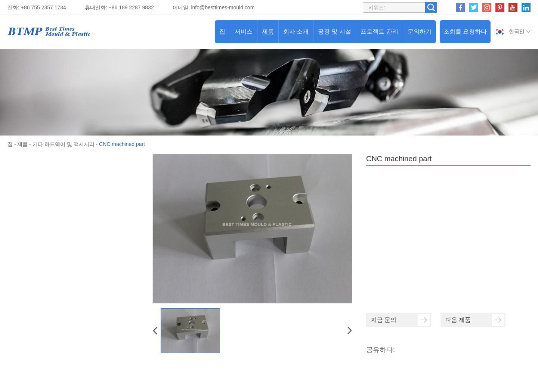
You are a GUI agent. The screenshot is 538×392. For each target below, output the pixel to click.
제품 (268, 32)
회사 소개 (296, 32)
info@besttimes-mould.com (223, 7)
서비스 (244, 32)
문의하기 (420, 32)
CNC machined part (122, 144)
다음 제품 (475, 320)
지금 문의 (400, 320)
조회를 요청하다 (465, 32)
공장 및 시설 (335, 32)
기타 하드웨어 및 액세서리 (64, 144)
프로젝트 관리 (379, 32)
